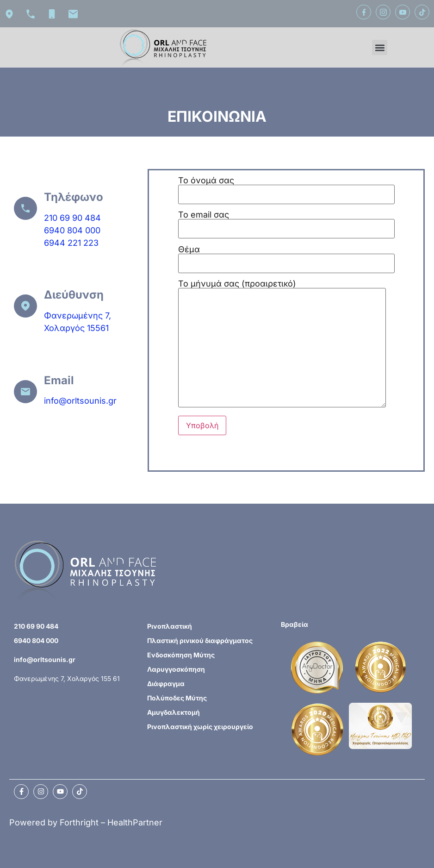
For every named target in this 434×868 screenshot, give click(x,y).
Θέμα (286, 257)
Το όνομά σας (286, 188)
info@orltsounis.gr (80, 401)
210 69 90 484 (72, 218)
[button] (380, 47)
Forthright (79, 822)
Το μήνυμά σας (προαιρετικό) (282, 344)
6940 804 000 (72, 230)
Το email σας (286, 222)
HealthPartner (135, 822)
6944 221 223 (71, 243)
